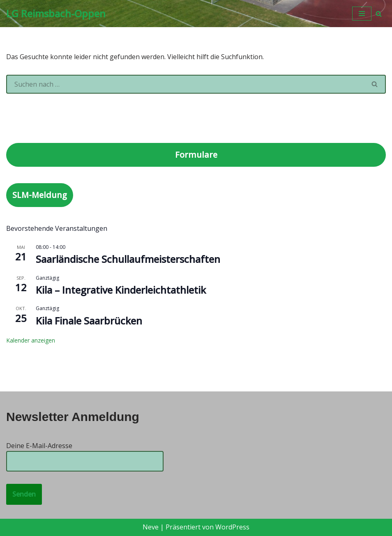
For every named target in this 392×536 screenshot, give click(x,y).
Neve (151, 527)
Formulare (196, 155)
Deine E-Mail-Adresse (85, 453)
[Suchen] (379, 14)
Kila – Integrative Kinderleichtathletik (121, 290)
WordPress (232, 527)
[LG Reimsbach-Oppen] (56, 14)
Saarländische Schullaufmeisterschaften (128, 259)
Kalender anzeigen (31, 340)
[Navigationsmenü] (362, 14)
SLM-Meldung (40, 195)
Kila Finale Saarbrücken (89, 321)
